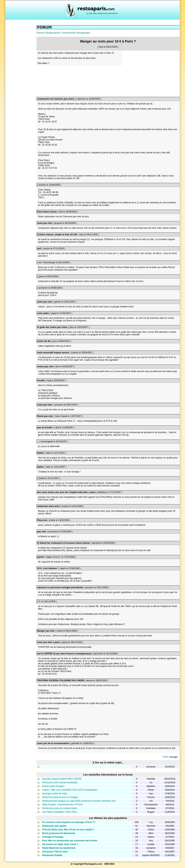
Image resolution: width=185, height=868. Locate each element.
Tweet (165, 757)
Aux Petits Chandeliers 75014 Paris (59, 812)
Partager (173, 757)
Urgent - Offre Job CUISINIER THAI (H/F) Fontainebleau (70, 790)
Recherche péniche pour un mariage (60, 797)
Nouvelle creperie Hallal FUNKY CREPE (62, 779)
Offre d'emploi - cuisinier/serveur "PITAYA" (63, 805)
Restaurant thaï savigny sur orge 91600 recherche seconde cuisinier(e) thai (79, 801)
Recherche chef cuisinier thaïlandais (60, 783)
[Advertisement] (21, 80)
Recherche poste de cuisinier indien (60, 808)
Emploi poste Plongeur (53, 786)
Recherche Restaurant (76, 33)
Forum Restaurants (48, 33)
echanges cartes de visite (55, 794)
